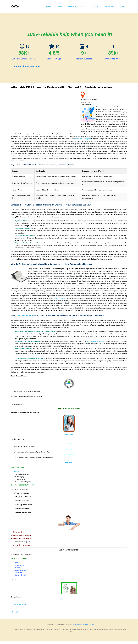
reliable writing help (60, 298)
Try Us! (69, 462)
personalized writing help (83, 139)
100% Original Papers (21, 472)
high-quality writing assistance (96, 341)
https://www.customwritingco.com (83, 624)
